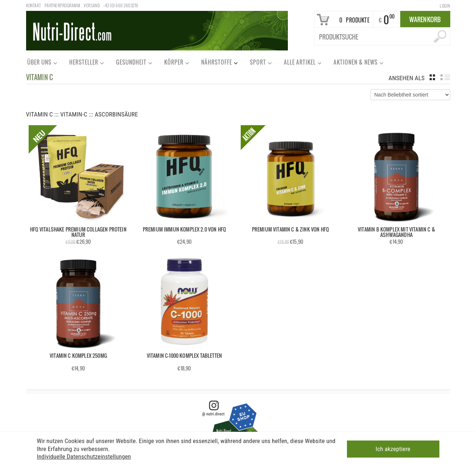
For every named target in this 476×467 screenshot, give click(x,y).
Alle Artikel (299, 64)
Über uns (39, 64)
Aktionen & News (355, 64)
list (445, 77)
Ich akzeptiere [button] (393, 448)
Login (445, 6)
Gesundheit (131, 64)
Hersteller (83, 64)
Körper (173, 64)
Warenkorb (425, 19)
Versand (92, 5)
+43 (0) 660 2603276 (121, 5)
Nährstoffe (216, 64)
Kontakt (34, 5)
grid (432, 77)
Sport (258, 64)
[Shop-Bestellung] (410, 95)
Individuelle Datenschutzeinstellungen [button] (84, 456)
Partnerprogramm (62, 5)
